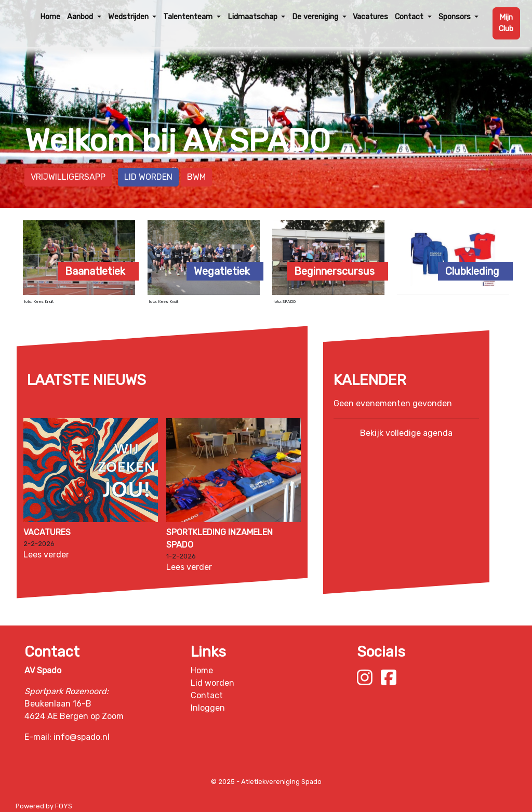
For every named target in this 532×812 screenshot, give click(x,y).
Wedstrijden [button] (129, 17)
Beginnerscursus (334, 271)
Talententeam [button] (189, 17)
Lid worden (148, 177)
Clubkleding (472, 271)
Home (50, 17)
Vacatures (370, 17)
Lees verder (46, 555)
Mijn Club (506, 23)
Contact (207, 695)
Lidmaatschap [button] (254, 17)
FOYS (64, 806)
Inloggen (208, 708)
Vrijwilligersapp (68, 177)
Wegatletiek (222, 271)
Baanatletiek (95, 271)
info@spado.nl (82, 737)
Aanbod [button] (81, 17)
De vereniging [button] (316, 17)
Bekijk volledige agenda (406, 433)
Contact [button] (410, 17)
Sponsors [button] (456, 17)
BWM (196, 177)
